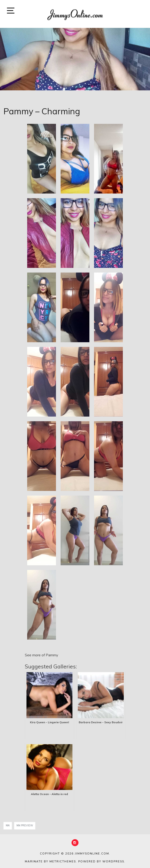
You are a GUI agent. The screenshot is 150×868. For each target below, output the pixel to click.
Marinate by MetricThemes (50, 861)
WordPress (113, 861)
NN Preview (25, 826)
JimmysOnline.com (92, 854)
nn (8, 826)
